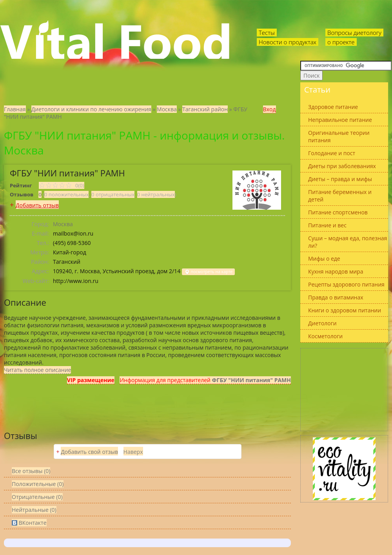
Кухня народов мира (336, 271)
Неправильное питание (340, 120)
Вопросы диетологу (354, 33)
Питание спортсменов (338, 212)
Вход (269, 109)
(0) (38, 484)
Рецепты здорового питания (346, 284)
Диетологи (322, 323)
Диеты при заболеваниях (342, 166)
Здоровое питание (333, 107)
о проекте (341, 42)
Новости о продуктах (288, 42)
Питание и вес (327, 225)
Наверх (133, 452)
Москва (167, 109)
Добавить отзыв (37, 205)
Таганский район (205, 109)
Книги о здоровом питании (345, 310)
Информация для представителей (205, 380)
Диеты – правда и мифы (340, 179)
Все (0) (31, 471)
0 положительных (66, 194)
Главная (15, 109)
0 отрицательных (113, 194)
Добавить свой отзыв (89, 452)
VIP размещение (91, 380)
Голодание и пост (332, 153)
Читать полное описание (37, 370)
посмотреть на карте (208, 272)
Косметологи (325, 336)
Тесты (267, 33)
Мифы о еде (324, 258)
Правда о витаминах (336, 297)
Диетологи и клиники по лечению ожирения (91, 109)
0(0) (62, 185)
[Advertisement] (344, 390)
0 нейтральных (156, 194)
